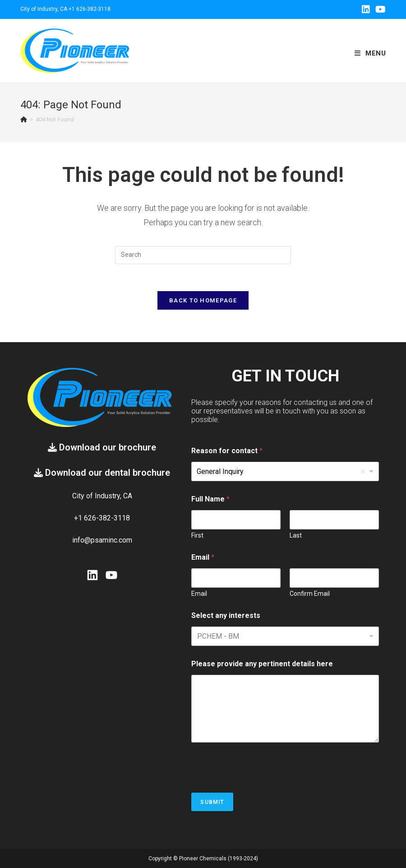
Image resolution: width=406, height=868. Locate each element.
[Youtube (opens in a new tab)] (379, 9)
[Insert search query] (203, 255)
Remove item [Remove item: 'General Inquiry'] (363, 472)
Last (296, 535)
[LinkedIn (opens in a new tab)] (366, 9)
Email (199, 594)
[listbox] (285, 471)
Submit (212, 802)
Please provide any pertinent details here (262, 664)
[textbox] (238, 636)
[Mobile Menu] (370, 53)
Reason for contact (227, 451)
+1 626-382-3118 (90, 9)
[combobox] (285, 636)
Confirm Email (310, 594)
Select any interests (226, 615)
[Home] (24, 119)
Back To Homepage (203, 300)
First (197, 535)
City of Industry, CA (44, 9)
